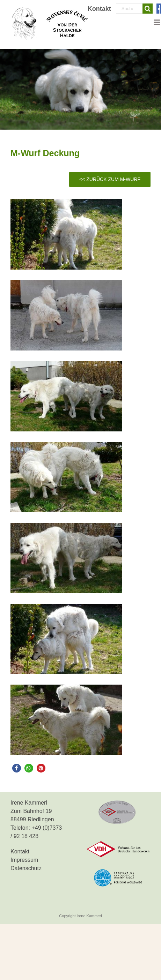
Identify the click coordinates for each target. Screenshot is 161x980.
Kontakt (20, 851)
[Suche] (148, 9)
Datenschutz (26, 868)
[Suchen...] (129, 9)
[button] (17, 768)
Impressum (24, 860)
